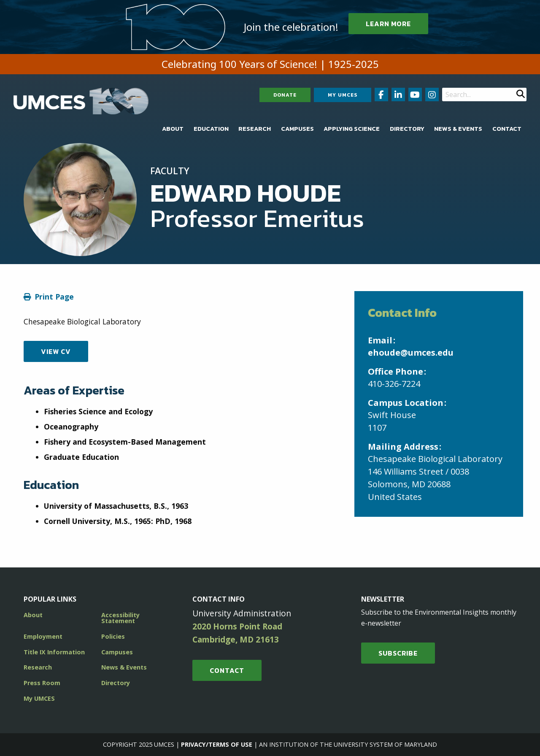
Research (255, 129)
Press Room (42, 683)
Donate (285, 95)
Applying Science (352, 129)
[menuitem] (173, 129)
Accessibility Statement (120, 618)
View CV (56, 351)
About (173, 129)
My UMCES (343, 95)
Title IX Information (54, 652)
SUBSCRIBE (398, 653)
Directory (407, 129)
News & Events (458, 129)
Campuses (297, 129)
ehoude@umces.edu (411, 352)
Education (211, 129)
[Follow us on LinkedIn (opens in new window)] (398, 94)
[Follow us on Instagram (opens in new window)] (432, 94)
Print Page (54, 297)
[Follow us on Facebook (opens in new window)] (381, 94)
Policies (113, 636)
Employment (43, 636)
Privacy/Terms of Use (217, 744)
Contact (507, 129)
